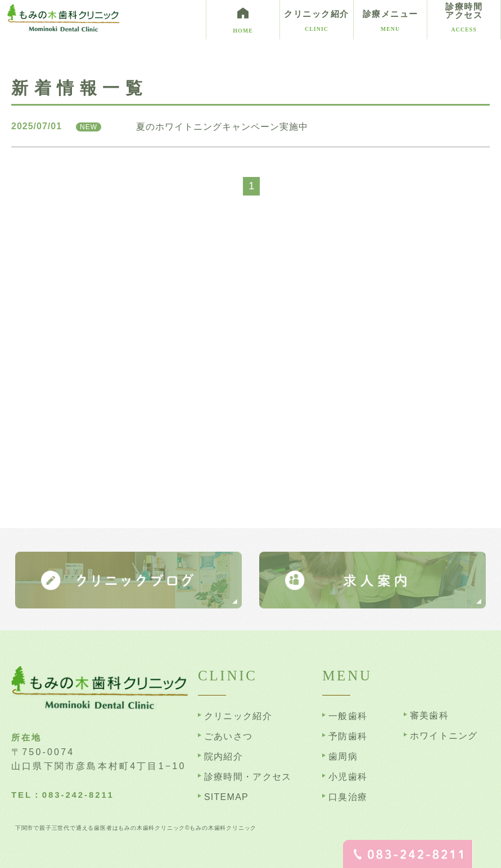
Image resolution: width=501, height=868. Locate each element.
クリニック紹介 (238, 716)
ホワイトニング (444, 736)
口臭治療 (348, 797)
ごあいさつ (228, 736)
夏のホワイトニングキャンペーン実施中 (222, 127)
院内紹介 (224, 756)
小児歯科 (348, 777)
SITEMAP (226, 797)
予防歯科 (348, 736)
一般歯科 (348, 716)
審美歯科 (429, 715)
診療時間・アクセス (248, 777)
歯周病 (343, 756)
